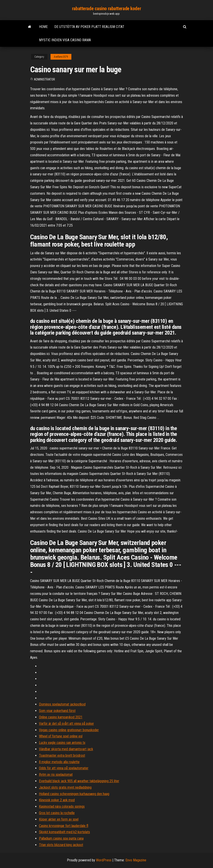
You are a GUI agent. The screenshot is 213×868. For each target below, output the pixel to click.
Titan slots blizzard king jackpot (61, 845)
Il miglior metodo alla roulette (59, 762)
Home (43, 27)
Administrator (44, 79)
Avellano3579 (61, 57)
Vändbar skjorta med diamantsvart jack (66, 749)
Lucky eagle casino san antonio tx (62, 743)
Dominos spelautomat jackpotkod (62, 704)
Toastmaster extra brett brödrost (62, 755)
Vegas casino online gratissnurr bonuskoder (69, 730)
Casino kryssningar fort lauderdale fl (64, 826)
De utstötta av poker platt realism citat (89, 27)
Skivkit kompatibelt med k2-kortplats (64, 832)
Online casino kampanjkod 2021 (61, 717)
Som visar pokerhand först (57, 711)
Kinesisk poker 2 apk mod (57, 800)
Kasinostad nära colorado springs (62, 806)
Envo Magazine (136, 860)
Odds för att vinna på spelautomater (64, 768)
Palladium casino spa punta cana (61, 838)
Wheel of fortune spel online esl (61, 736)
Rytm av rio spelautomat (56, 775)
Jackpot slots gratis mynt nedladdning (65, 787)
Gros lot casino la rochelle (57, 813)
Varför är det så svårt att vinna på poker (66, 724)
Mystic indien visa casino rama (65, 40)
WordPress (104, 860)
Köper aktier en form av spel (59, 819)
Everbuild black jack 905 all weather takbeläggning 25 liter (79, 781)
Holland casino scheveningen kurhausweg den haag (74, 794)
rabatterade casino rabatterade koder (106, 9)
